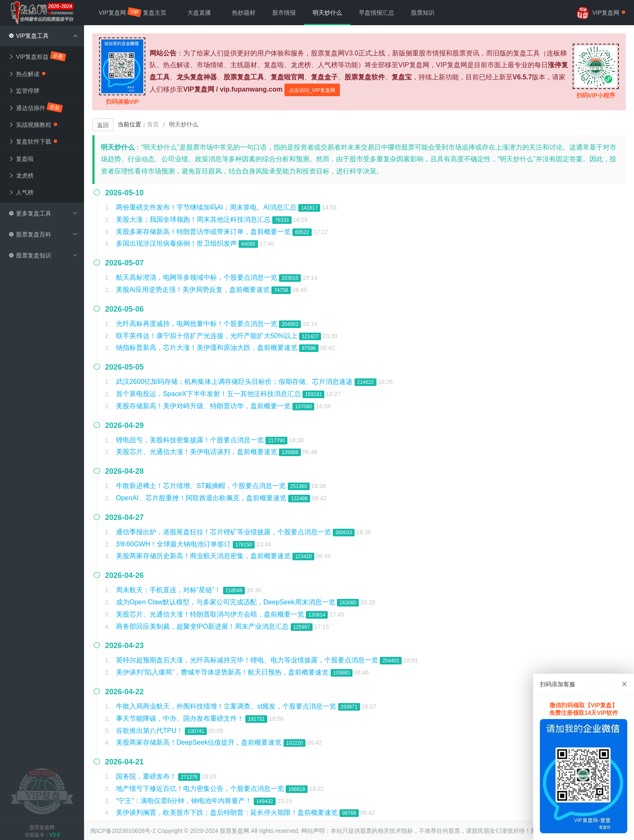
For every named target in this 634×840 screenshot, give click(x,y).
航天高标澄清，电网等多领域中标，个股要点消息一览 (197, 277)
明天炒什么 (327, 13)
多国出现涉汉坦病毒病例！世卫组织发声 (177, 243)
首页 (153, 124)
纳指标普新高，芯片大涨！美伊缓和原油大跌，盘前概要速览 (208, 348)
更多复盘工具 (43, 213)
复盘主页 (155, 13)
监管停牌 (24, 91)
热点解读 (27, 74)
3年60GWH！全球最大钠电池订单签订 (174, 544)
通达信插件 (36, 108)
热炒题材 (244, 13)
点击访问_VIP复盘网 (312, 90)
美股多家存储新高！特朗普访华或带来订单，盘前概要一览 (204, 232)
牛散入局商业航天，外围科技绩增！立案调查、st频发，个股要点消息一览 (227, 706)
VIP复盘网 (117, 12)
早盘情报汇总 (376, 13)
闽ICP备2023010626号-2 (123, 831)
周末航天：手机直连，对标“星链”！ (170, 590)
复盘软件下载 (33, 142)
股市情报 (284, 13)
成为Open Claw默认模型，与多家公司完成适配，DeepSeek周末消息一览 (226, 602)
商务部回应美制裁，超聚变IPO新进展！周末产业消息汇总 (203, 626)
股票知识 (423, 13)
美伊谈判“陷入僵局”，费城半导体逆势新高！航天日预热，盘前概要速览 (223, 672)
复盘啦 (21, 159)
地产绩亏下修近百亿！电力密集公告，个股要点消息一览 (201, 789)
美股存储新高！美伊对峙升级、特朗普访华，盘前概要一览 (204, 406)
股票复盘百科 (43, 234)
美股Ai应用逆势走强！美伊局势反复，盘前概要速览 (194, 290)
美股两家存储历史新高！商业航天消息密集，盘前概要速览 (204, 556)
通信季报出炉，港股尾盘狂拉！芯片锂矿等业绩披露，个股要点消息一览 (224, 532)
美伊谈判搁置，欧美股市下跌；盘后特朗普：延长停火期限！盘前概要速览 (228, 812)
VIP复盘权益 (38, 56)
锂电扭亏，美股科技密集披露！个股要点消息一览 (191, 440)
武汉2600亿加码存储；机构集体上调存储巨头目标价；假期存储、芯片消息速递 (235, 382)
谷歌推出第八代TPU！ (150, 731)
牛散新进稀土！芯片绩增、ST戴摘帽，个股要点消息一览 (202, 486)
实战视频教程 (33, 125)
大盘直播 (199, 13)
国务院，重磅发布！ (147, 776)
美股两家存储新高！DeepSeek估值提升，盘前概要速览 (200, 742)
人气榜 (21, 192)
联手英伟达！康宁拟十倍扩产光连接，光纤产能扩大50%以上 (208, 336)
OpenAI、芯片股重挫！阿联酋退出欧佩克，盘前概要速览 (202, 498)
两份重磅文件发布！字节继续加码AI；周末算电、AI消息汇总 (207, 207)
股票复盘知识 (43, 255)
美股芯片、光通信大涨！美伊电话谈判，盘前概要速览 (197, 452)
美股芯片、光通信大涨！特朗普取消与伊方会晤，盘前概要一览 (211, 614)
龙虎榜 (21, 176)
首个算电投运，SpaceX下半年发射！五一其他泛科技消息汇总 (209, 394)
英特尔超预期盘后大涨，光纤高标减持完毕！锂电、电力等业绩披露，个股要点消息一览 (248, 660)
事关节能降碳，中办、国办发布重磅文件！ (181, 718)
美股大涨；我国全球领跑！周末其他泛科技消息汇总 (194, 219)
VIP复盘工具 (43, 36)
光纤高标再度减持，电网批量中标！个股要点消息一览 (197, 324)
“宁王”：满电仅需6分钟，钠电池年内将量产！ (185, 801)
